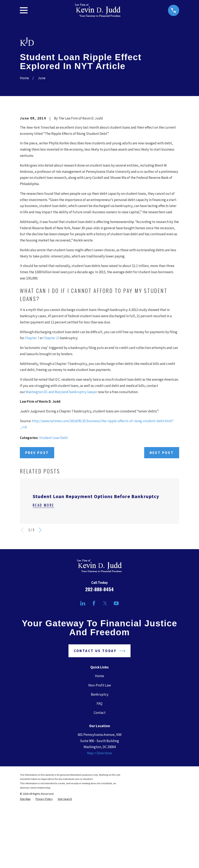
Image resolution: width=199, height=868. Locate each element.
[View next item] (40, 601)
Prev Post (37, 523)
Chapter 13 (51, 408)
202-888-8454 (99, 660)
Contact (100, 783)
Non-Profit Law (100, 756)
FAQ (99, 774)
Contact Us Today (100, 721)
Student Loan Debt (53, 508)
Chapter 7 (32, 408)
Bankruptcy (100, 765)
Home (99, 747)
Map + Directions (99, 824)
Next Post (162, 523)
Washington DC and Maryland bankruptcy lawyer (61, 462)
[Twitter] (105, 674)
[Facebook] (94, 674)
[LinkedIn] (83, 674)
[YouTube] (116, 674)
